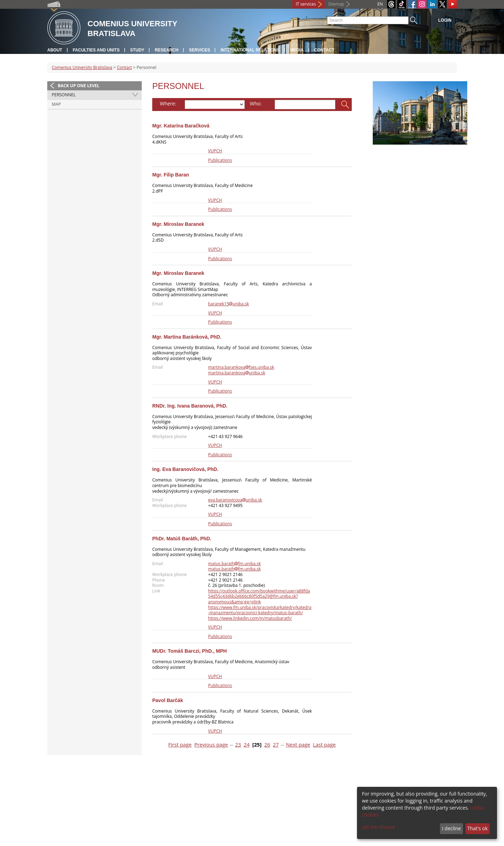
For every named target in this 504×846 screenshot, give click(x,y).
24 (247, 745)
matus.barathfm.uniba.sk (235, 564)
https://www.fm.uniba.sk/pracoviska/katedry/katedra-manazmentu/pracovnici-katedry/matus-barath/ (260, 610)
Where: (168, 103)
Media (297, 50)
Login (445, 20)
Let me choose (379, 827)
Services (199, 50)
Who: (256, 103)
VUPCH (215, 151)
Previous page (211, 745)
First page (180, 745)
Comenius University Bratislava (82, 67)
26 (267, 745)
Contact (324, 50)
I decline (451, 828)
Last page (324, 745)
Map (56, 104)
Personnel (64, 95)
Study (137, 50)
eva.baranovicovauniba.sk (235, 500)
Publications (220, 160)
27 (276, 745)
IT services (306, 4)
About (55, 50)
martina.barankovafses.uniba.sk (241, 367)
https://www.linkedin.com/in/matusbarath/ (250, 618)
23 (238, 745)
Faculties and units (96, 50)
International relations (250, 50)
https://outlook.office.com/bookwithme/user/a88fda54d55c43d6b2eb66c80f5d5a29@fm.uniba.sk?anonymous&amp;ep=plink (259, 596)
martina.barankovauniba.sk (237, 373)
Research (166, 50)
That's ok (477, 828)
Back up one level (79, 86)
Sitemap (336, 4)
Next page (298, 745)
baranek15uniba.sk (229, 304)
